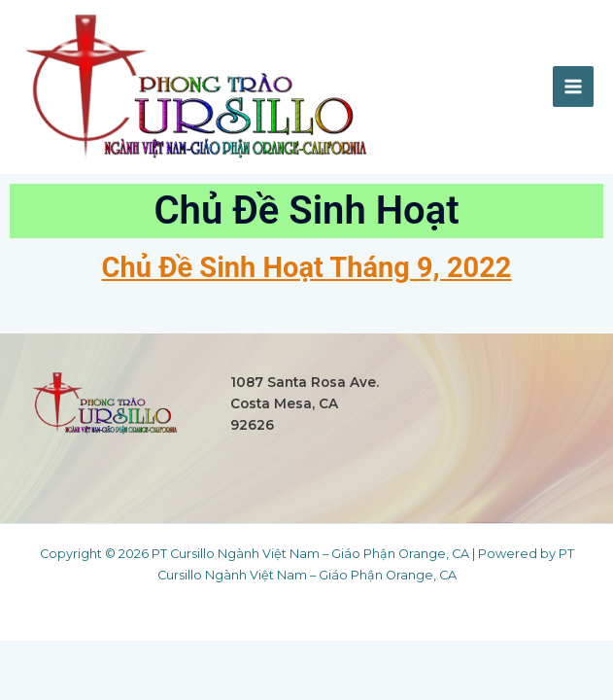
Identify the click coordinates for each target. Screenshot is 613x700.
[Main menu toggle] (573, 87)
